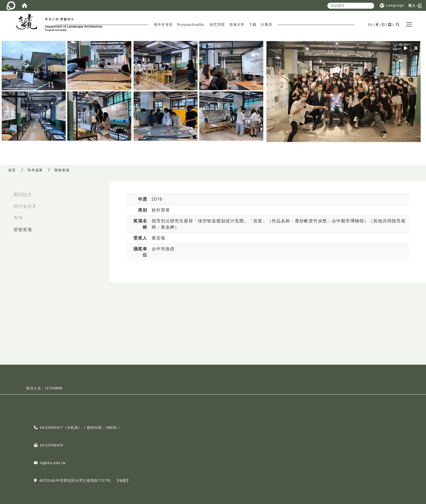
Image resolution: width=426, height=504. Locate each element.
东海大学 (237, 25)
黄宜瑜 (159, 238)
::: (6, 192)
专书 (18, 218)
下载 (253, 25)
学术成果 (35, 170)
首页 (12, 170)
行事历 (267, 25)
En (371, 25)
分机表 (73, 427)
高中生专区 (163, 25)
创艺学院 (217, 25)
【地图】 (123, 480)
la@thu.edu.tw (53, 462)
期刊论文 (23, 195)
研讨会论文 (25, 206)
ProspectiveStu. (191, 25)
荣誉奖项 (23, 230)
